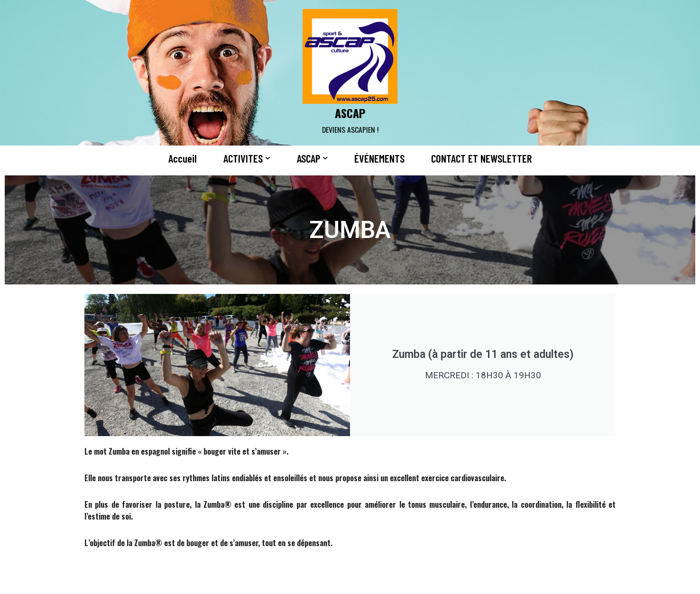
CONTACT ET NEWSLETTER (481, 158)
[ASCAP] (350, 73)
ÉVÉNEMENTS (379, 158)
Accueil (183, 158)
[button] (268, 158)
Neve (88, 581)
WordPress (177, 581)
